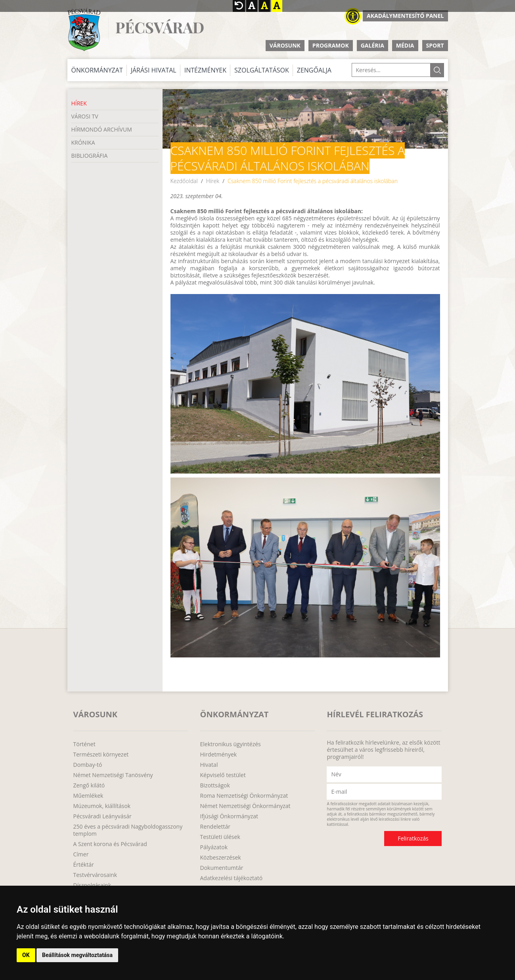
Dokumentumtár (221, 868)
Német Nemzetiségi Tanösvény (113, 775)
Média (405, 45)
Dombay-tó (88, 765)
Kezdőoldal (184, 181)
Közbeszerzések (220, 858)
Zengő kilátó (89, 785)
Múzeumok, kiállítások (102, 806)
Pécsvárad (160, 28)
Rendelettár (215, 827)
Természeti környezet (101, 755)
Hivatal (209, 765)
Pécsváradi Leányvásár (102, 816)
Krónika (83, 142)
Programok (331, 45)
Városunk (285, 45)
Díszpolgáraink (92, 885)
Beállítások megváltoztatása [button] (77, 955)
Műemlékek (88, 796)
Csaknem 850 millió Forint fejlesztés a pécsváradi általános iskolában (313, 181)
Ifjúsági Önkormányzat (229, 816)
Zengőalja (314, 70)
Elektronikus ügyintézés (230, 744)
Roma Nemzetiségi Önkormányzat (244, 796)
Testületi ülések (220, 837)
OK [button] (26, 955)
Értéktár (84, 865)
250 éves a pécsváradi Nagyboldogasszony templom (128, 830)
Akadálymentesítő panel (405, 16)
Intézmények (205, 70)
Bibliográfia (90, 156)
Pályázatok (214, 847)
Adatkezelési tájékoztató (231, 878)
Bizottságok (215, 785)
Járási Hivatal (154, 70)
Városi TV (85, 116)
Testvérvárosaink (95, 875)
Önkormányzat (97, 70)
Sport (435, 45)
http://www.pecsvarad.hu (84, 30)
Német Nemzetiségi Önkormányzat (245, 806)
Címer (81, 854)
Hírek (79, 103)
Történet (84, 744)
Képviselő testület (223, 775)
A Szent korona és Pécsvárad (110, 844)
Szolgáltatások (262, 70)
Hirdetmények (218, 755)
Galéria (372, 45)
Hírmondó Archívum (102, 129)
